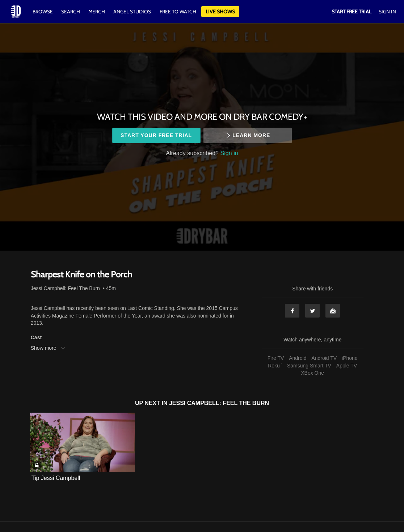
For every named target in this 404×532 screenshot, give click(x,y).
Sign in (229, 153)
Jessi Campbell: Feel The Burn (65, 288)
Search (71, 12)
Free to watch (178, 12)
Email (333, 311)
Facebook (292, 311)
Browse (43, 12)
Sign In (387, 12)
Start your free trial (156, 135)
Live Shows (220, 12)
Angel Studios (132, 12)
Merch (97, 12)
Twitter (312, 311)
